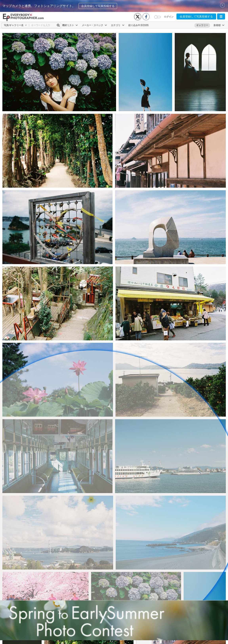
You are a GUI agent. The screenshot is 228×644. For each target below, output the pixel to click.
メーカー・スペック (94, 25)
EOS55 (145, 25)
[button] (221, 16)
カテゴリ (118, 25)
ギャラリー (202, 25)
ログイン (169, 17)
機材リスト (70, 25)
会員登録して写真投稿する (98, 6)
